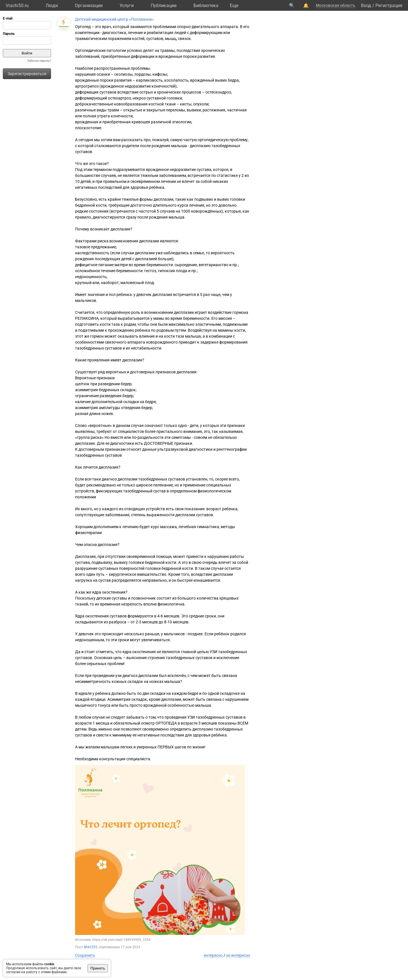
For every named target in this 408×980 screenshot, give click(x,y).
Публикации (164, 6)
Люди (52, 6)
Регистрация (389, 6)
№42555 (91, 947)
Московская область (336, 5)
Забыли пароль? (39, 61)
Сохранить (85, 955)
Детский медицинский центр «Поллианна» (114, 19)
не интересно (238, 955)
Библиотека (206, 6)
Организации (89, 6)
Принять (98, 968)
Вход (366, 6)
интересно (213, 955)
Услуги (127, 6)
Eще (234, 6)
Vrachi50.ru (17, 6)
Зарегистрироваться (27, 74)
